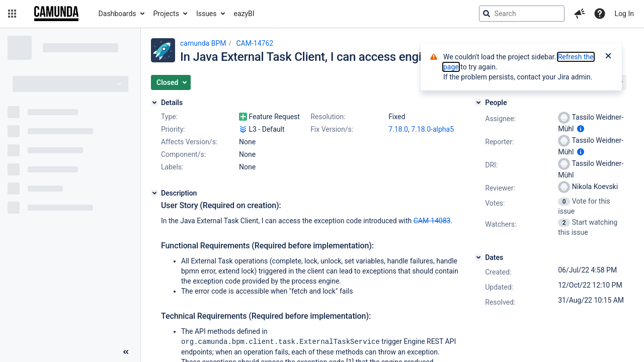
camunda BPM (203, 43)
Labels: (172, 167)
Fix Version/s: (332, 129)
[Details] (154, 103)
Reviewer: (500, 188)
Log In (624, 14)
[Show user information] (581, 129)
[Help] (600, 14)
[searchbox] (522, 14)
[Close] (608, 57)
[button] (12, 14)
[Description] (154, 193)
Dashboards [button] (117, 14)
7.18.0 (398, 129)
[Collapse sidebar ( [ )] (126, 352)
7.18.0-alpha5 (432, 129)
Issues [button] (207, 14)
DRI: (491, 165)
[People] (478, 103)
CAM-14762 (255, 43)
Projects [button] (166, 14)
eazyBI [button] (244, 14)
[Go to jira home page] (56, 14)
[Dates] (478, 257)
